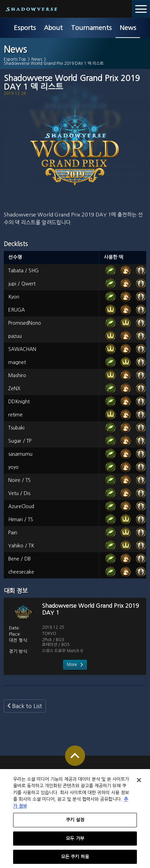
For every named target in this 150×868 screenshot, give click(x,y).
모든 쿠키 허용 (75, 860)
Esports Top (15, 59)
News (128, 28)
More (72, 665)
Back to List (27, 706)
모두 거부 (75, 842)
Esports (25, 28)
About (53, 28)
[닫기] (139, 784)
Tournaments (91, 28)
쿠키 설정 (75, 824)
